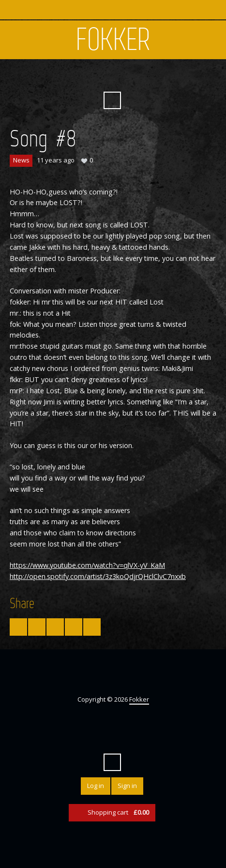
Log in (96, 786)
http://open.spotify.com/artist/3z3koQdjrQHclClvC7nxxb (98, 576)
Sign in (127, 786)
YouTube (121, 77)
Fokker (113, 40)
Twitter (86, 77)
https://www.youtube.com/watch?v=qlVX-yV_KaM (87, 565)
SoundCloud (138, 77)
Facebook (104, 77)
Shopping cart (118, 812)
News (21, 160)
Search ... (112, 100)
